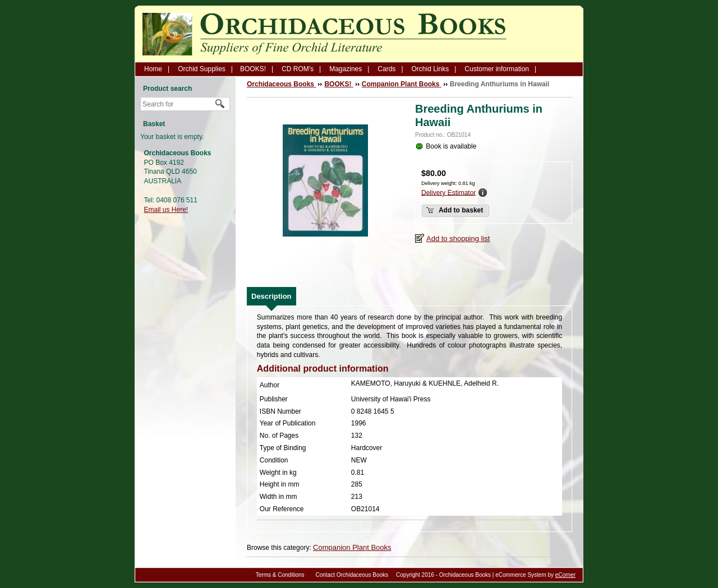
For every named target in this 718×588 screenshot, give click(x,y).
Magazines (346, 69)
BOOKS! (253, 69)
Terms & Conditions (280, 575)
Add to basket (454, 210)
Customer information (497, 69)
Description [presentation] (271, 296)
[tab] (271, 296)
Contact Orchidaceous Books (352, 575)
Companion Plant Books (352, 547)
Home (153, 69)
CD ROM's (298, 69)
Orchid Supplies (202, 69)
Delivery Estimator (448, 192)
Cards (386, 69)
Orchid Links (431, 69)
